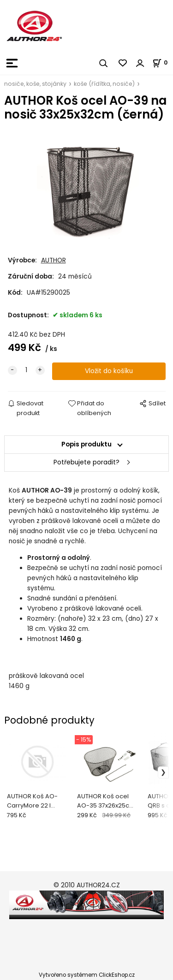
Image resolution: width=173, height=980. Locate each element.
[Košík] (163, 62)
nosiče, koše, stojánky (35, 84)
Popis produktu (86, 444)
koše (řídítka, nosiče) (104, 84)
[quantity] (26, 370)
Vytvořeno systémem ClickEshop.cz (87, 975)
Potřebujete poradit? (86, 462)
